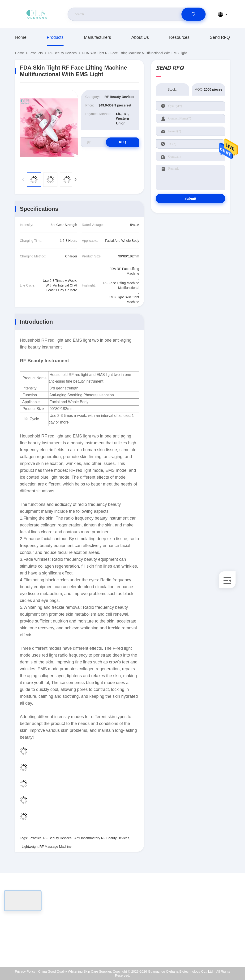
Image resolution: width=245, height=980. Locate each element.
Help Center (210, 949)
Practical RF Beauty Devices (50, 838)
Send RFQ (220, 37)
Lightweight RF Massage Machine (47, 847)
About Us (140, 37)
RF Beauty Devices (63, 53)
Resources (179, 37)
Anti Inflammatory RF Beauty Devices (102, 838)
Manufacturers (97, 37)
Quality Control (212, 929)
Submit (190, 198)
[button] (75, 180)
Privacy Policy (211, 939)
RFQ (122, 142)
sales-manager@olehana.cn (45, 929)
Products (55, 37)
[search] (193, 14)
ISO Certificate (212, 919)
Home (21, 37)
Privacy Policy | (26, 971)
